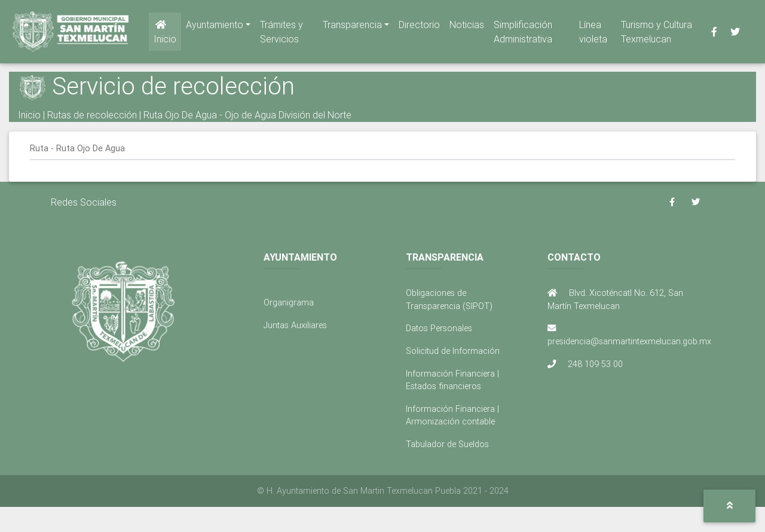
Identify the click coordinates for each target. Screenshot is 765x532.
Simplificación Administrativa (523, 34)
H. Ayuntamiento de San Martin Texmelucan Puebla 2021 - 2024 (388, 491)
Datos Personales (439, 328)
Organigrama (289, 302)
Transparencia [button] (352, 27)
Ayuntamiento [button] (215, 27)
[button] (729, 506)
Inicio (165, 35)
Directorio (419, 27)
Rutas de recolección (92, 115)
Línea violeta (593, 34)
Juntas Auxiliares (295, 325)
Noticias (467, 27)
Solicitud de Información (453, 351)
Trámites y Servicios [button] (281, 34)
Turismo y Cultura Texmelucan (657, 34)
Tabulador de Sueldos (447, 444)
